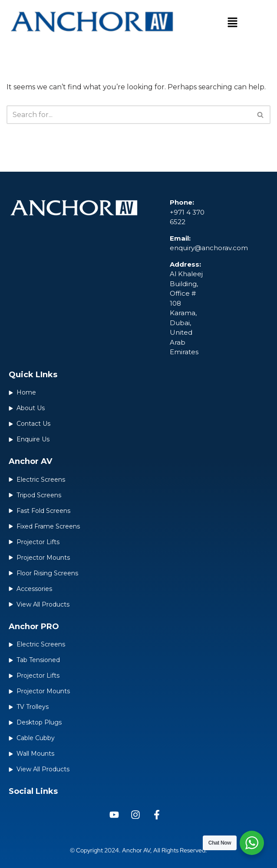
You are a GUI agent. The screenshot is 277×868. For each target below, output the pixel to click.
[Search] (129, 115)
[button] (232, 23)
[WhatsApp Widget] (252, 843)
